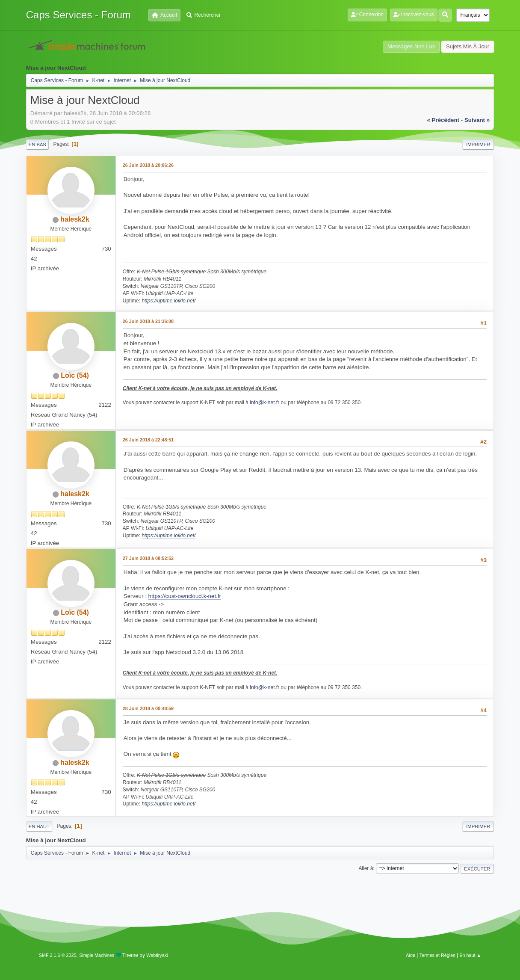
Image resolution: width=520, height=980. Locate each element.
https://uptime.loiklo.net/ (168, 301)
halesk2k (75, 219)
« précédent (443, 120)
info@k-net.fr (264, 403)
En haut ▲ (470, 955)
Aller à (366, 868)
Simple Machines (97, 955)
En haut (39, 826)
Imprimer (478, 145)
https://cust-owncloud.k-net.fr (185, 596)
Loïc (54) (75, 375)
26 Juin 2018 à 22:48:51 (148, 440)
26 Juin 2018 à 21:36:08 (148, 321)
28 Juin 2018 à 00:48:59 (148, 708)
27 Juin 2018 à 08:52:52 (148, 558)
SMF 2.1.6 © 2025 (58, 955)
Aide (411, 955)
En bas (37, 145)
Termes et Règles (437, 955)
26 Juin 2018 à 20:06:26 (148, 165)
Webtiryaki (157, 955)
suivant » (477, 120)
